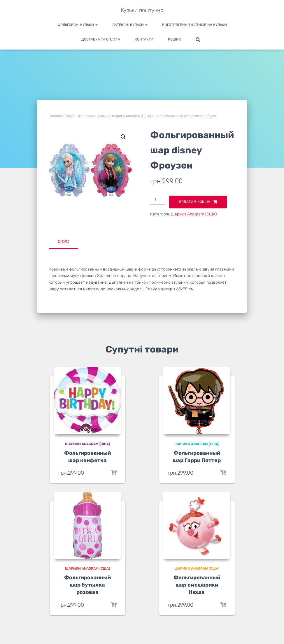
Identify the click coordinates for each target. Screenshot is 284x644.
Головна (55, 116)
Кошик (175, 39)
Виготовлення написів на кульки (194, 25)
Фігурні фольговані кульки (87, 116)
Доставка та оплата (101, 39)
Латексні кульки (130, 25)
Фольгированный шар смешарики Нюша (197, 585)
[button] (123, 137)
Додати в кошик (195, 202)
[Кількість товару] (158, 200)
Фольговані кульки (78, 25)
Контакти (144, 39)
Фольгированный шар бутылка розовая (87, 585)
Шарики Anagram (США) (132, 116)
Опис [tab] (63, 242)
